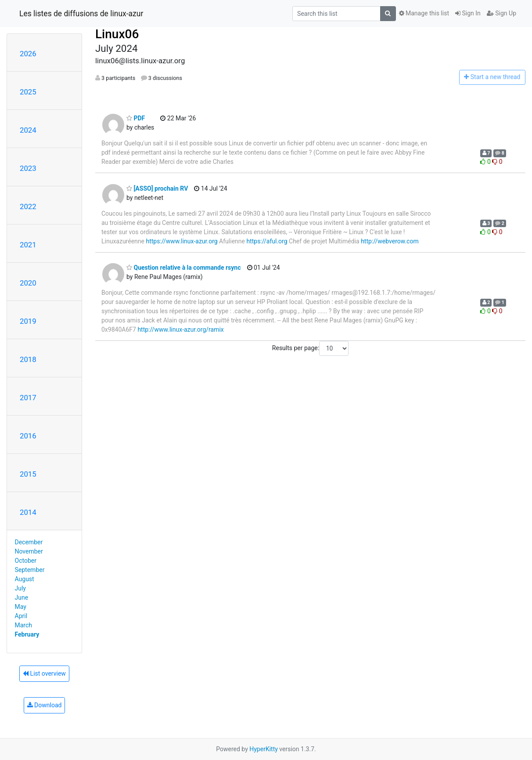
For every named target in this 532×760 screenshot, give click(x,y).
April (21, 616)
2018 (28, 359)
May (21, 607)
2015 (28, 474)
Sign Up (501, 13)
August (25, 579)
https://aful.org (267, 241)
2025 (28, 92)
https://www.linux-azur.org (182, 241)
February (27, 634)
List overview (44, 673)
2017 (28, 398)
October (26, 561)
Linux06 (117, 34)
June (22, 597)
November (29, 551)
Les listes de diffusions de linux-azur (81, 14)
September (30, 570)
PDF (136, 118)
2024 (28, 130)
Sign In (468, 13)
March (24, 625)
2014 (28, 512)
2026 (28, 54)
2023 (28, 168)
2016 (28, 436)
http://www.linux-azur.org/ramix (180, 329)
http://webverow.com (390, 241)
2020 (28, 283)
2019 (28, 321)
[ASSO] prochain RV (157, 188)
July (20, 588)
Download (45, 705)
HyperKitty (264, 749)
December (29, 542)
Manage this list (424, 13)
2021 (28, 245)
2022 (28, 206)
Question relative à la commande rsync (184, 268)
